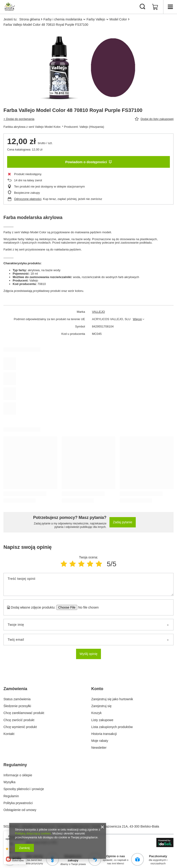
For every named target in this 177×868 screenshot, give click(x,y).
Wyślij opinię (88, 654)
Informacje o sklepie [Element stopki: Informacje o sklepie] (18, 775)
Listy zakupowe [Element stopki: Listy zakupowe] (102, 720)
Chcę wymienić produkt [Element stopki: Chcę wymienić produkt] (20, 727)
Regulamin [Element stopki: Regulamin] (11, 796)
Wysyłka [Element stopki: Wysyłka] (9, 782)
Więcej (137, 319)
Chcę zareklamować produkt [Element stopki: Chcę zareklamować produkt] (24, 713)
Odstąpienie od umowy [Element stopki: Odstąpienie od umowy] (20, 810)
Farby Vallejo (96, 19)
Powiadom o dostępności (88, 162)
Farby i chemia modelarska (63, 19)
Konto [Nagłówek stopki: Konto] (97, 689)
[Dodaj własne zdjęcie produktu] (87, 607)
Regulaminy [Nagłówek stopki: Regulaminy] (15, 765)
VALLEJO (98, 312)
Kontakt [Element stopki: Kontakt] (9, 734)
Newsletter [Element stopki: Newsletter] (99, 748)
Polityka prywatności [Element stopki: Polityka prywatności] (18, 803)
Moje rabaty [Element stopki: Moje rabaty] (100, 741)
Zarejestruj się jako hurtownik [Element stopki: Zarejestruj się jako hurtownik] (112, 699)
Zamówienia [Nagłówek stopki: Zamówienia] (15, 689)
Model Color (118, 19)
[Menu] (170, 7)
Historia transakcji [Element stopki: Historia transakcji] (104, 734)
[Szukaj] (142, 7)
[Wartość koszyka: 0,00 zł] (155, 7)
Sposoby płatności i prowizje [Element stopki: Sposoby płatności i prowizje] (24, 789)
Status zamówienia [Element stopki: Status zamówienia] (17, 699)
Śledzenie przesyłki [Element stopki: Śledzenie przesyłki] (17, 706)
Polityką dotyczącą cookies (33, 833)
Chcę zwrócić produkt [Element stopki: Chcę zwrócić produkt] (19, 720)
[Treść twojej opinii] (88, 584)
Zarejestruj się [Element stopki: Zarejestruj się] (101, 706)
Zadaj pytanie (123, 522)
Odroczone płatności (28, 199)
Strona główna (30, 19)
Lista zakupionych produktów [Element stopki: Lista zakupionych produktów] (112, 727)
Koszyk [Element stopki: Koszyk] (96, 713)
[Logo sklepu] (9, 7)
